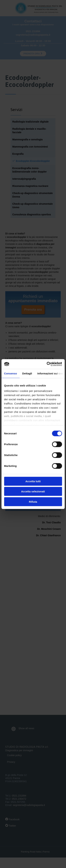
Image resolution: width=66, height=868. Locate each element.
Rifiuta (33, 502)
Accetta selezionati (33, 491)
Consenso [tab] (10, 373)
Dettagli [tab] (27, 373)
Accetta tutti (33, 481)
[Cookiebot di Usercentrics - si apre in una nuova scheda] (47, 364)
